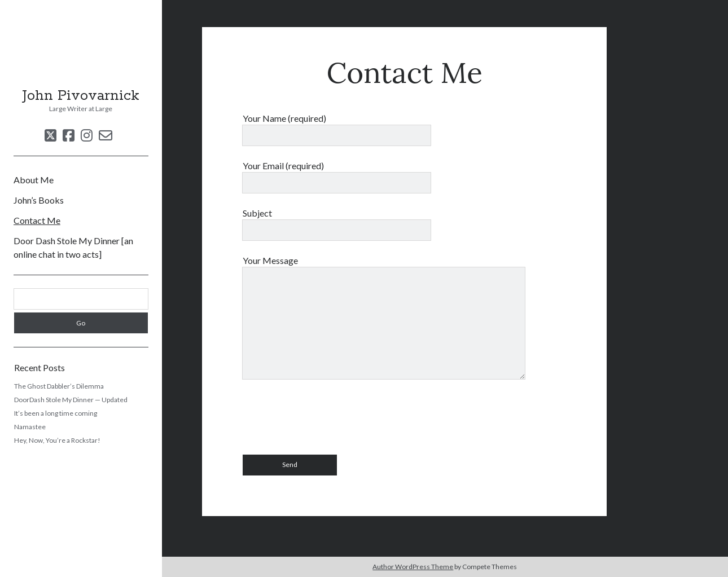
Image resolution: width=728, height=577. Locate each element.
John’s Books (39, 200)
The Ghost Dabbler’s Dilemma (59, 386)
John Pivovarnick (81, 96)
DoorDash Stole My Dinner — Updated (71, 400)
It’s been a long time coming (56, 413)
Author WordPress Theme (413, 567)
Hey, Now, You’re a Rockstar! (57, 440)
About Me (34, 180)
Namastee (30, 427)
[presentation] (328, 418)
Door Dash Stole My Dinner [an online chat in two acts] (73, 247)
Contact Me (37, 220)
